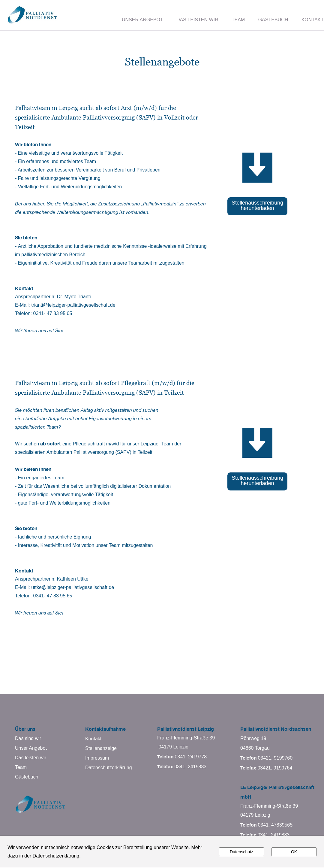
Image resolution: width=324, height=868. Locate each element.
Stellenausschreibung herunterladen (257, 205)
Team (21, 767)
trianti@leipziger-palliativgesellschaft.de (73, 305)
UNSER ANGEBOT (142, 20)
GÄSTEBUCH (273, 20)
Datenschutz (241, 852)
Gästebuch (27, 777)
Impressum (97, 758)
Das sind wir (28, 738)
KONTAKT (313, 20)
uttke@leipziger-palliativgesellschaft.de (73, 587)
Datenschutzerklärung (109, 768)
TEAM (238, 20)
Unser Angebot (31, 748)
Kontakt (93, 739)
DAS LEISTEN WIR (197, 20)
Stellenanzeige (101, 748)
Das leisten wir (31, 758)
